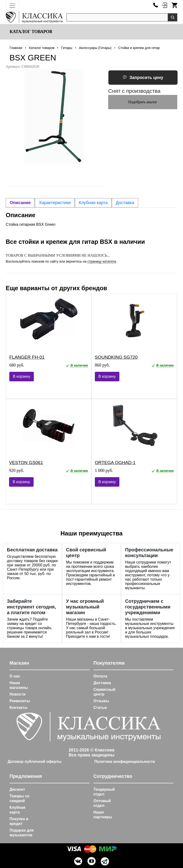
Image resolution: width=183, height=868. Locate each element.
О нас (15, 676)
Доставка (102, 683)
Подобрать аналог (143, 102)
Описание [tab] (20, 203)
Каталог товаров (30, 32)
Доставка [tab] (125, 203)
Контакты (18, 708)
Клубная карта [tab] (93, 203)
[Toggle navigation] (12, 6)
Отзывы (101, 701)
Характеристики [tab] (55, 203)
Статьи (100, 708)
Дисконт (17, 789)
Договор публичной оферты (35, 762)
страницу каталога (102, 261)
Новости (18, 694)
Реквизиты (20, 701)
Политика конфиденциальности (125, 762)
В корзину (22, 376)
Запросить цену (143, 78)
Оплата (100, 676)
